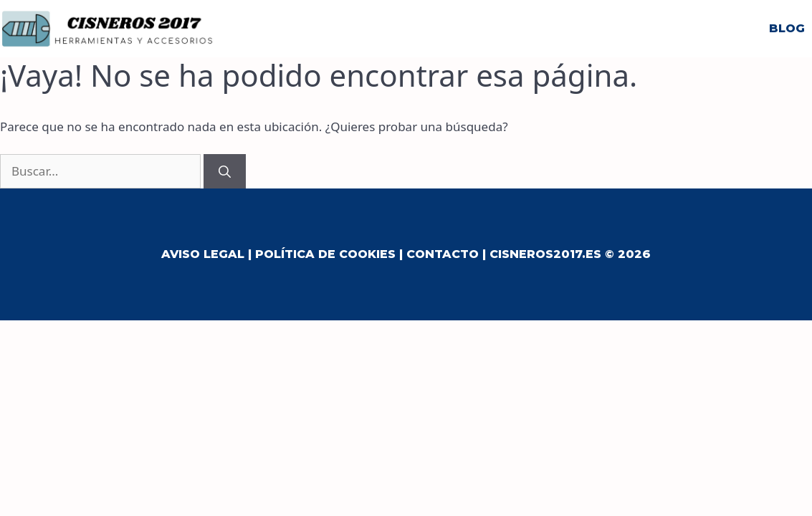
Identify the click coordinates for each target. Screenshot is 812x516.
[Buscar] (225, 171)
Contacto (443, 254)
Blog (787, 28)
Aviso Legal (203, 254)
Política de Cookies (325, 254)
